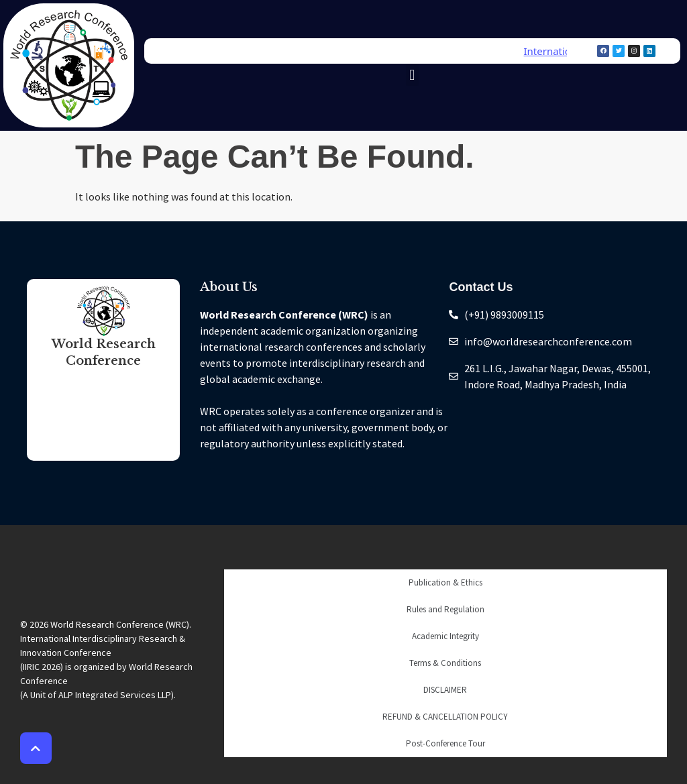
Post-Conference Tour (445, 743)
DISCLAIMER (445, 690)
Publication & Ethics (445, 582)
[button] (412, 75)
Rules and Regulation (445, 609)
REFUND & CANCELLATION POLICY (445, 717)
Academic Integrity (445, 636)
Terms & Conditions (445, 663)
